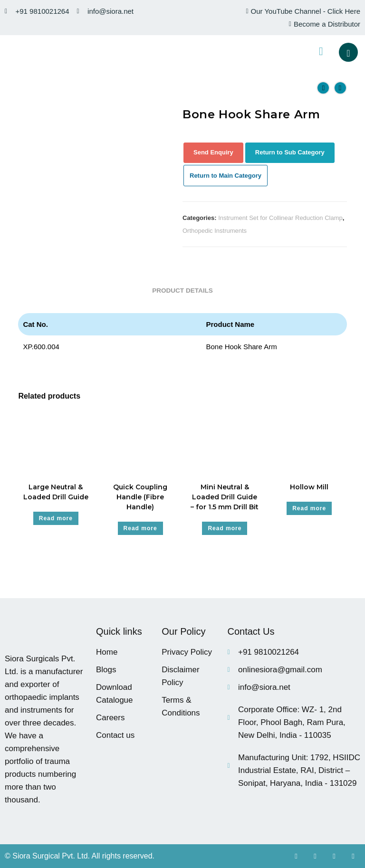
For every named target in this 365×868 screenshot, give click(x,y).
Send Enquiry (213, 152)
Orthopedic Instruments (215, 231)
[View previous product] (323, 88)
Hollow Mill (309, 487)
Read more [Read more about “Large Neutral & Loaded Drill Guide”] (56, 518)
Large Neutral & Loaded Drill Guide (56, 492)
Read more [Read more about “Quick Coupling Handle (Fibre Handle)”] (140, 528)
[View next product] (340, 88)
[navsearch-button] (348, 52)
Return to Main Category (226, 176)
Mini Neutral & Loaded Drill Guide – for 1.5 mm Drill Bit (225, 497)
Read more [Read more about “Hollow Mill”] (309, 508)
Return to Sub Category (290, 152)
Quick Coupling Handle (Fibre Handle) (140, 497)
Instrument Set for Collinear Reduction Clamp (280, 218)
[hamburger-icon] (321, 52)
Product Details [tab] (182, 291)
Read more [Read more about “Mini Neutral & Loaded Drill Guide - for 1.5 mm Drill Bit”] (225, 528)
